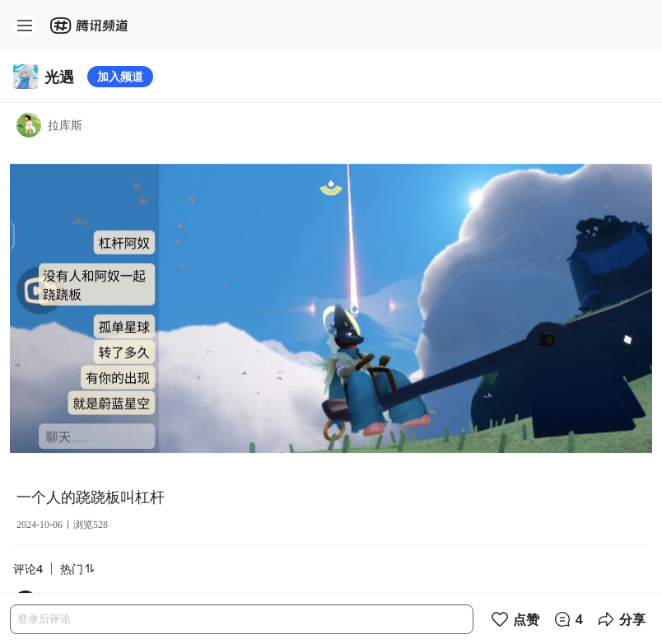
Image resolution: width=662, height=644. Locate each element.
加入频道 (120, 76)
